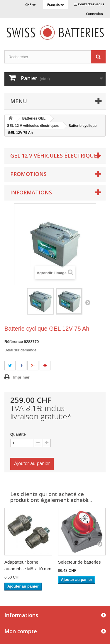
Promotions (28, 174)
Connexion (94, 14)
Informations (31, 192)
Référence (14, 342)
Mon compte (21, 631)
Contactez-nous (91, 4)
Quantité (18, 434)
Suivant (88, 302)
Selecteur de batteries (79, 562)
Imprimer (21, 377)
